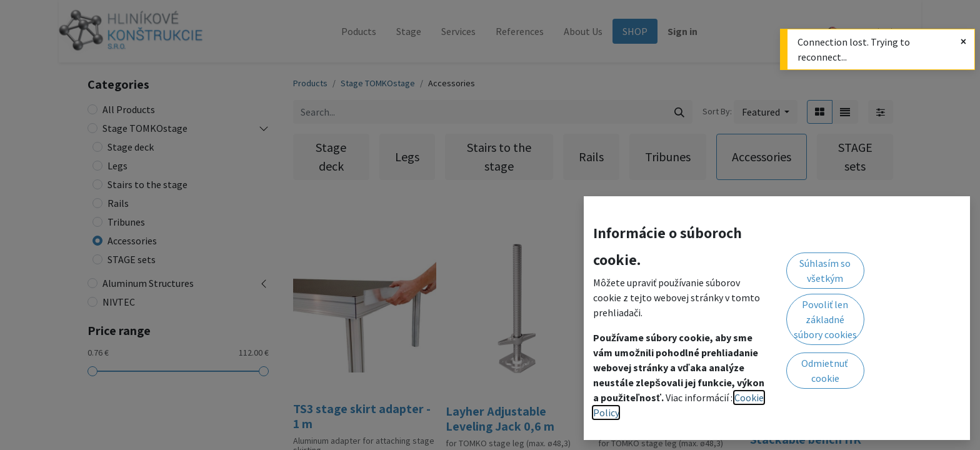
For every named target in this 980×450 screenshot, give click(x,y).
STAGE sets (132, 259)
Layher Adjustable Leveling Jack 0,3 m (652, 419)
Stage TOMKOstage (145, 128)
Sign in (682, 31)
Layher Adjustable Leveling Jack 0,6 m (500, 419)
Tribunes (126, 222)
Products (310, 83)
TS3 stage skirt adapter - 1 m (362, 416)
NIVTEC (119, 302)
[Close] (963, 41)
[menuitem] (359, 31)
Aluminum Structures (148, 283)
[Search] (679, 112)
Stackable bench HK (806, 439)
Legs (117, 166)
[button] (766, 112)
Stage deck (131, 147)
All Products (129, 109)
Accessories (132, 241)
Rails (118, 203)
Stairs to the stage (147, 184)
